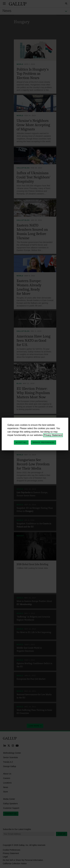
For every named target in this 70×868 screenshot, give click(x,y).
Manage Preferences (43, 442)
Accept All (21, 442)
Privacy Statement (53, 435)
